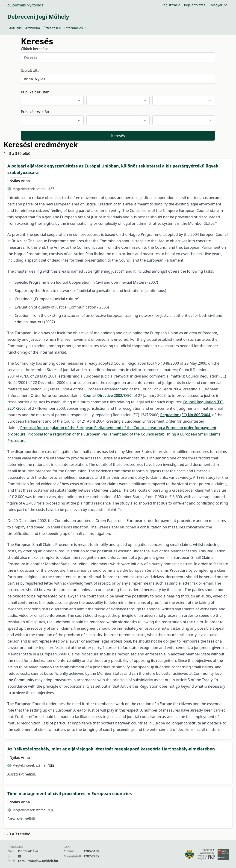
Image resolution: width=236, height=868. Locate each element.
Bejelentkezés (195, 5)
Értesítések (52, 28)
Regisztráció (171, 5)
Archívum (33, 28)
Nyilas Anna (20, 181)
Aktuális (15, 28)
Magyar (219, 5)
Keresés (118, 136)
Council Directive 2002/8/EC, (108, 395)
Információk (76, 28)
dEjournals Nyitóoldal (26, 5)
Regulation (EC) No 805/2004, (186, 415)
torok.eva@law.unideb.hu (38, 861)
